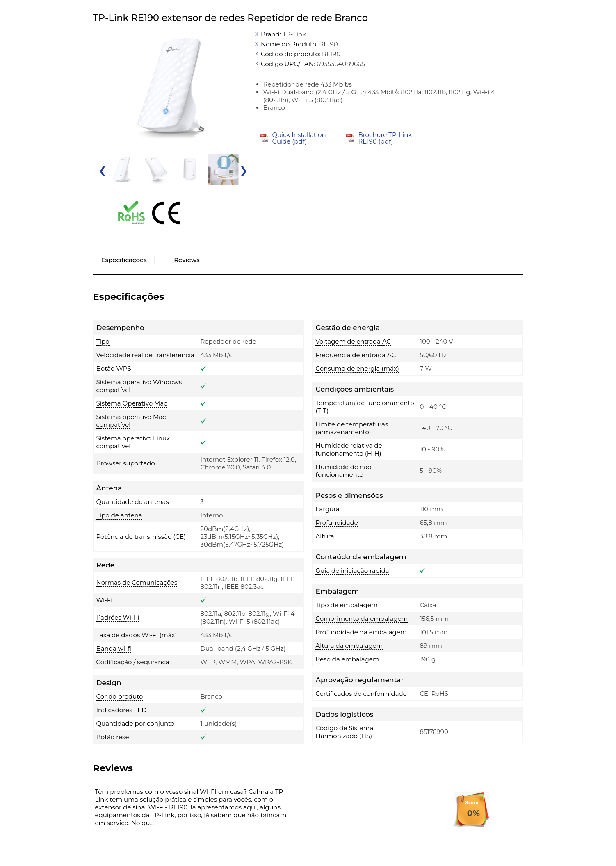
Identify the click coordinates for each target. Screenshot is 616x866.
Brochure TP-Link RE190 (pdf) (385, 138)
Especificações (124, 260)
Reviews (187, 260)
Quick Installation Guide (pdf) (299, 138)
